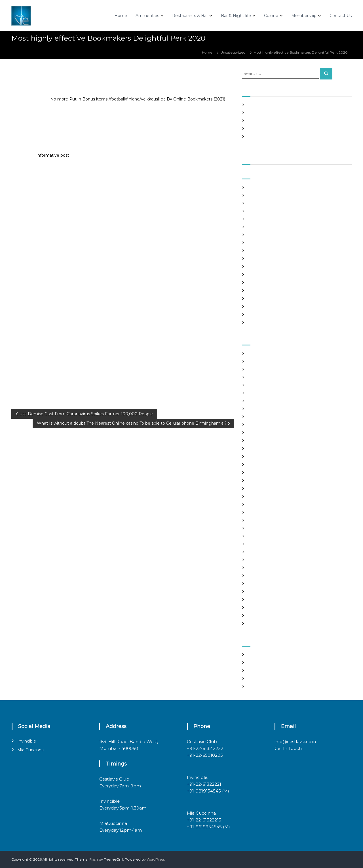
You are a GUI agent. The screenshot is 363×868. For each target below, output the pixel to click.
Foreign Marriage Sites (267, 449)
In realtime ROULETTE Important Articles (282, 121)
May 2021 (255, 219)
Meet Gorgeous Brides (267, 544)
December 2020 (262, 259)
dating (253, 425)
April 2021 (256, 227)
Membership (304, 16)
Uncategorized (233, 52)
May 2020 (256, 314)
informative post (53, 155)
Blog (251, 377)
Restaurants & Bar (190, 16)
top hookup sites (261, 600)
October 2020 (260, 275)
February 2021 (260, 243)
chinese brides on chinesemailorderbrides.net (286, 401)
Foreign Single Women (267, 457)
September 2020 (262, 283)
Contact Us (341, 16)
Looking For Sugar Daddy (269, 512)
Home (121, 16)
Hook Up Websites (263, 472)
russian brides (259, 576)
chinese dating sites (264, 409)
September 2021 (262, 187)
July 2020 (256, 298)
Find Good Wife (261, 433)
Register (255, 654)
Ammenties (147, 16)
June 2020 (257, 306)
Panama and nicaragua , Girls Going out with (285, 113)
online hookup (260, 560)
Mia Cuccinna (30, 750)
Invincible (27, 741)
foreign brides (259, 441)
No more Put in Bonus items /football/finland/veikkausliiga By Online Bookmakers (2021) (138, 99)
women (254, 623)
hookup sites (258, 480)
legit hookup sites (262, 504)
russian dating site (263, 584)
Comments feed (262, 678)
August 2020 (259, 291)
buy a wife (256, 393)
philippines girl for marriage (271, 568)
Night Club (257, 552)
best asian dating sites (266, 353)
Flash (94, 859)
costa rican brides (262, 417)
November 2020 (262, 267)
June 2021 (256, 211)
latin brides (257, 496)
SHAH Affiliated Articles (267, 105)
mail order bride (261, 520)
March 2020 (258, 322)
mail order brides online (268, 528)
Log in (253, 662)
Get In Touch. (289, 748)
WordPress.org (260, 686)
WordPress (156, 859)
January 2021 (259, 251)
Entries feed (258, 670)
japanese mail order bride (269, 488)
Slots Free (256, 129)
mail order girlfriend (265, 536)
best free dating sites (265, 361)
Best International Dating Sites (273, 369)
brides (253, 385)
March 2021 (257, 235)
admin (52, 76)
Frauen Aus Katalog (264, 465)
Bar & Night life (236, 16)
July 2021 (255, 203)
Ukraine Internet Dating (268, 608)
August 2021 (258, 195)
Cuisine (271, 16)
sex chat (254, 592)
